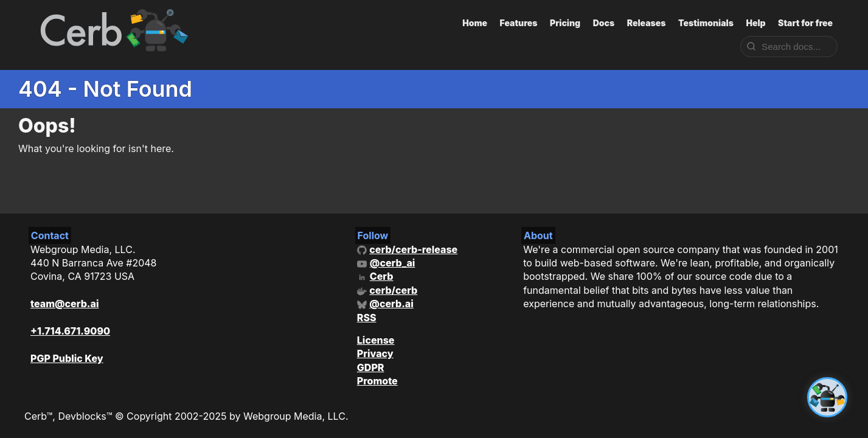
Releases (647, 23)
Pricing (565, 23)
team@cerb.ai (64, 304)
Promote (377, 381)
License (376, 340)
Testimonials (706, 23)
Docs (604, 23)
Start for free (805, 23)
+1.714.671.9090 (70, 331)
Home (475, 23)
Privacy (375, 353)
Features (519, 23)
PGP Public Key (67, 358)
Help (755, 23)
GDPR (371, 367)
